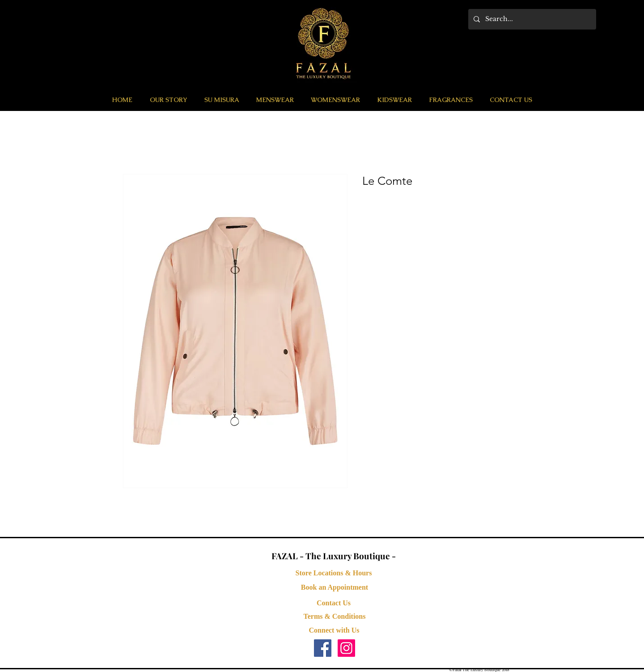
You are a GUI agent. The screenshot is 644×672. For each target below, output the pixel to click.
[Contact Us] (334, 603)
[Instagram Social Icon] (346, 648)
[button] (275, 100)
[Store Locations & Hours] (334, 573)
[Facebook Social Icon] (323, 648)
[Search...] (531, 19)
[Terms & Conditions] (335, 617)
